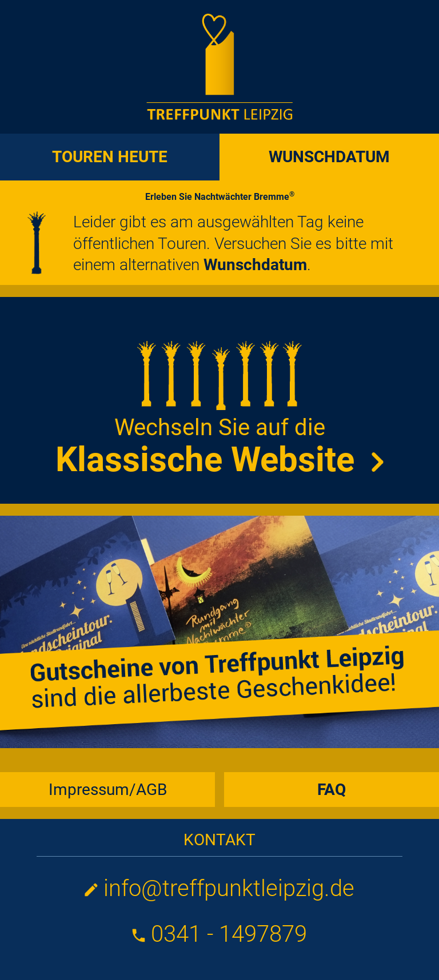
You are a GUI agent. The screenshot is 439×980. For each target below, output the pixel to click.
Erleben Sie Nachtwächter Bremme (220, 197)
